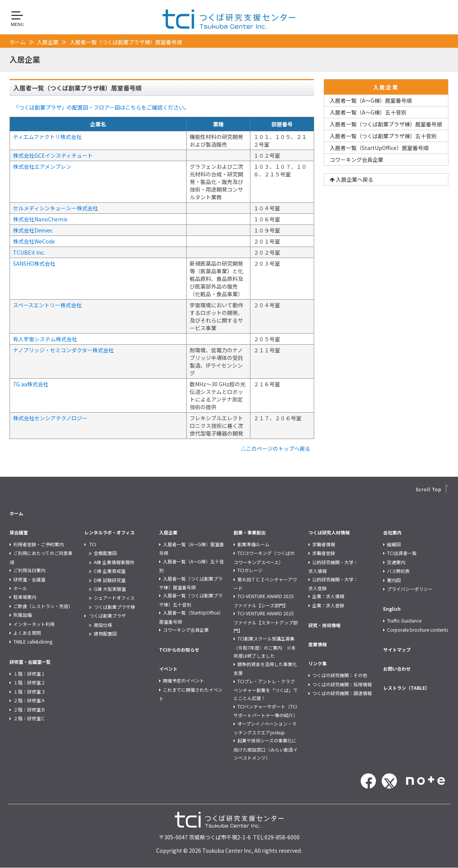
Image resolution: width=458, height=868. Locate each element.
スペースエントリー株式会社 (47, 305)
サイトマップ (397, 649)
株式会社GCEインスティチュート (53, 155)
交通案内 (396, 562)
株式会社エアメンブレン (42, 166)
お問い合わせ (397, 669)
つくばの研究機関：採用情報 (342, 684)
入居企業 (48, 42)
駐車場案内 (25, 597)
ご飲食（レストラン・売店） (43, 606)
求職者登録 (324, 553)
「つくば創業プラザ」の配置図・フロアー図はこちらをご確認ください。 (101, 107)
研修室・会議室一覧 (30, 662)
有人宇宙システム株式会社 (45, 339)
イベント (168, 669)
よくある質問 (27, 633)
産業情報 (318, 644)
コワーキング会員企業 (356, 160)
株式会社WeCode (34, 241)
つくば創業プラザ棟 (114, 607)
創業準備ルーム (253, 544)
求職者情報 (324, 544)
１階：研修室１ (29, 674)
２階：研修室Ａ (29, 700)
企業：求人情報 (328, 596)
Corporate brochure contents (418, 630)
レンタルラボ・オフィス (110, 532)
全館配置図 (105, 553)
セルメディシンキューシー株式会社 (56, 208)
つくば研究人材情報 (329, 532)
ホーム (18, 42)
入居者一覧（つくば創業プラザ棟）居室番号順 (386, 124)
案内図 (394, 580)
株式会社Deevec (33, 230)
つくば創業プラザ (108, 616)
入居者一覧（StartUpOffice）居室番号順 (379, 148)
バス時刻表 (398, 571)
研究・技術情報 (324, 625)
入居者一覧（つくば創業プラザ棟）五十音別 (383, 136)
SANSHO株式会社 (34, 263)
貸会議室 (19, 532)
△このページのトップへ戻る (276, 449)
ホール (20, 588)
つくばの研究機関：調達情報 (342, 693)
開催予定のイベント (184, 680)
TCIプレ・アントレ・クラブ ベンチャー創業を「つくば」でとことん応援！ (266, 690)
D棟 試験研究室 (110, 580)
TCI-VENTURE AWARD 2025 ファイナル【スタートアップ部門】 (266, 622)
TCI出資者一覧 (402, 553)
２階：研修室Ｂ (29, 709)
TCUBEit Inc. (29, 252)
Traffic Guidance (404, 620)
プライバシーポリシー (410, 589)
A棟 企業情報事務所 (114, 562)
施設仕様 (103, 625)
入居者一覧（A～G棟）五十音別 (368, 112)
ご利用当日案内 (29, 570)
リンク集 (318, 663)
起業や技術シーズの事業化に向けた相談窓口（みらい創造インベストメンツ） (266, 749)
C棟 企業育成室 (110, 571)
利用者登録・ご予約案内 (39, 544)
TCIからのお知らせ (179, 649)
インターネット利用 (34, 624)
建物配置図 (105, 633)
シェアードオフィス (114, 598)
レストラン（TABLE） (406, 688)
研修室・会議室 (29, 579)
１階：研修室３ (29, 691)
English (392, 609)
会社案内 (392, 532)
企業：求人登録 (328, 605)
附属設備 (23, 615)
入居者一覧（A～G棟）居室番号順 (371, 100)
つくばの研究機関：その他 (340, 675)
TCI (93, 544)
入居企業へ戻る (352, 179)
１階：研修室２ (29, 682)
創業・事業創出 (250, 532)
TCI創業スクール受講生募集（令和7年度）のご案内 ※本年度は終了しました (265, 647)
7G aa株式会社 (31, 384)
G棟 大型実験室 (110, 589)
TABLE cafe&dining (33, 641)
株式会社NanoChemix (40, 219)
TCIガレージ (250, 570)
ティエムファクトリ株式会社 (47, 137)
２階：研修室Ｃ (29, 718)
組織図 (394, 544)
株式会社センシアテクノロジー (50, 418)
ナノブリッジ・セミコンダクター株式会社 (63, 350)
